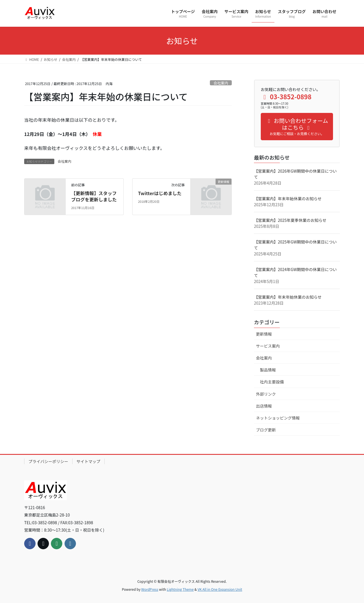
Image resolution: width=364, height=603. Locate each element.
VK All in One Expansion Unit (220, 589)
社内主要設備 (272, 382)
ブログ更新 (266, 430)
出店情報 (264, 406)
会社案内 (221, 83)
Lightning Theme (180, 589)
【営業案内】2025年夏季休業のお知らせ (290, 220)
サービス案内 (268, 346)
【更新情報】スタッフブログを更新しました (94, 196)
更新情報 (264, 334)
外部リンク (266, 394)
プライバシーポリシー (48, 461)
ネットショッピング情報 (278, 418)
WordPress (150, 589)
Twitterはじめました (160, 193)
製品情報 (268, 370)
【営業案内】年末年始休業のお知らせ (288, 199)
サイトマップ (88, 461)
